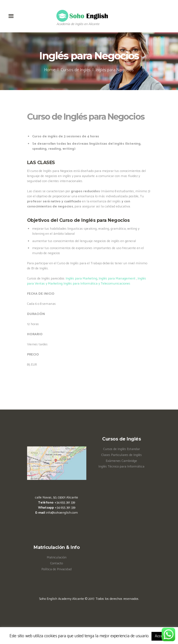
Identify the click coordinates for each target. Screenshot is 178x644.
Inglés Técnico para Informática (121, 467)
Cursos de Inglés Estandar (122, 449)
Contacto (57, 563)
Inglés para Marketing (82, 279)
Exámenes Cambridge (121, 461)
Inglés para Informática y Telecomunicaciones (97, 284)
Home (50, 70)
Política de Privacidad (57, 569)
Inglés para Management (117, 279)
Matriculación (57, 557)
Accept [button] (160, 636)
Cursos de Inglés (76, 70)
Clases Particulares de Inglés (122, 455)
